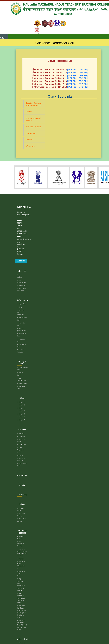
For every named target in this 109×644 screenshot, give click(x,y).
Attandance (22, 445)
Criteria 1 (22, 402)
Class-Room (23, 304)
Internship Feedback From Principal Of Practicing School (22, 625)
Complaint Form (31, 133)
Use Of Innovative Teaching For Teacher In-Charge (21, 598)
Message (22, 285)
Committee (30, 140)
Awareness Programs (33, 127)
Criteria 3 (22, 408)
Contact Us (22, 475)
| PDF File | (72, 70)
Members (29, 112)
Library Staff (23, 383)
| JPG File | (83, 70)
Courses (21, 433)
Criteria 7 (22, 420)
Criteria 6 (22, 417)
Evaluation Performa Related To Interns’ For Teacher (21, 541)
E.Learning (22, 495)
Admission (22, 436)
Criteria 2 (22, 405)
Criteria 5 (22, 414)
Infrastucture (30, 146)
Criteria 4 (22, 411)
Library (21, 307)
